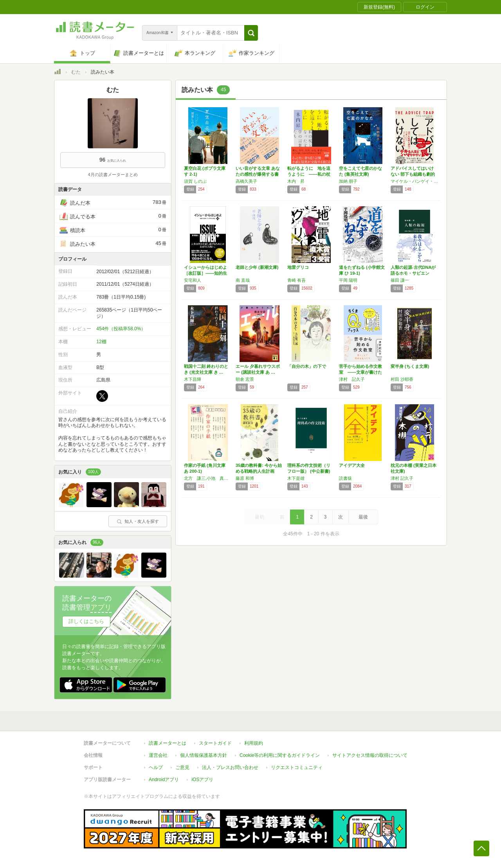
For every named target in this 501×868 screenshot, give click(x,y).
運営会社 (158, 755)
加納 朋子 (348, 181)
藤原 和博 (245, 478)
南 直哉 (243, 280)
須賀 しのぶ (195, 181)
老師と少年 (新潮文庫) (257, 267)
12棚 (101, 342)
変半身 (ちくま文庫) (410, 366)
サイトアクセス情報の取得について (370, 755)
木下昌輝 (193, 379)
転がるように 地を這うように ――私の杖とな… (309, 174)
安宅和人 (193, 280)
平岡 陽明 (348, 280)
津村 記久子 (352, 379)
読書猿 (345, 478)
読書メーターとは (168, 743)
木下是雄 (296, 478)
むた (76, 72)
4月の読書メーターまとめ (113, 175)
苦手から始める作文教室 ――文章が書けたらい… (360, 372)
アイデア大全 (352, 465)
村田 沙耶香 (402, 379)
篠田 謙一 (400, 280)
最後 (363, 517)
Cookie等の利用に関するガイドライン (280, 755)
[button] (251, 33)
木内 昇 (296, 181)
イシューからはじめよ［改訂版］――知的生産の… (205, 273)
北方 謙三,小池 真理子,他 (208, 478)
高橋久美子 (246, 181)
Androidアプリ (164, 780)
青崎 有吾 (296, 280)
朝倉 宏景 (245, 379)
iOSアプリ (202, 780)
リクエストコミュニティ (297, 767)
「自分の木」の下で (307, 366)
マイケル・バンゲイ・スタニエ (414, 181)
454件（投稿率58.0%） (121, 329)
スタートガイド (215, 743)
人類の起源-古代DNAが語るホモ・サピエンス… (413, 273)
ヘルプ (156, 767)
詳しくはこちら (86, 621)
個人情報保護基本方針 (204, 755)
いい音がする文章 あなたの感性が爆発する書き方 (258, 174)
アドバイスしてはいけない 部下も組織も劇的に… (413, 174)
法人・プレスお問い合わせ (230, 767)
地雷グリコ (298, 267)
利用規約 (254, 743)
